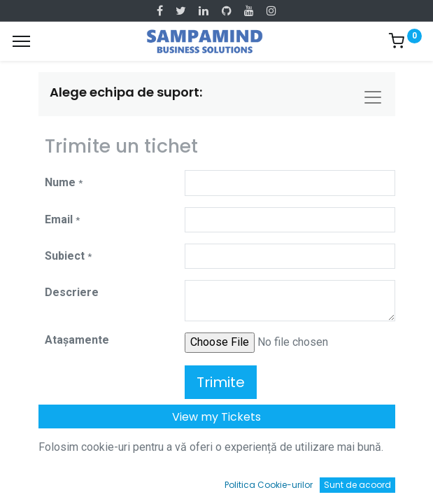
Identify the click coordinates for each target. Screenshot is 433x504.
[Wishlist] (302, 480)
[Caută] (131, 480)
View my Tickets (216, 417)
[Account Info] (387, 480)
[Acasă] (46, 480)
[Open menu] (217, 483)
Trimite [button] (221, 382)
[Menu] (21, 41)
